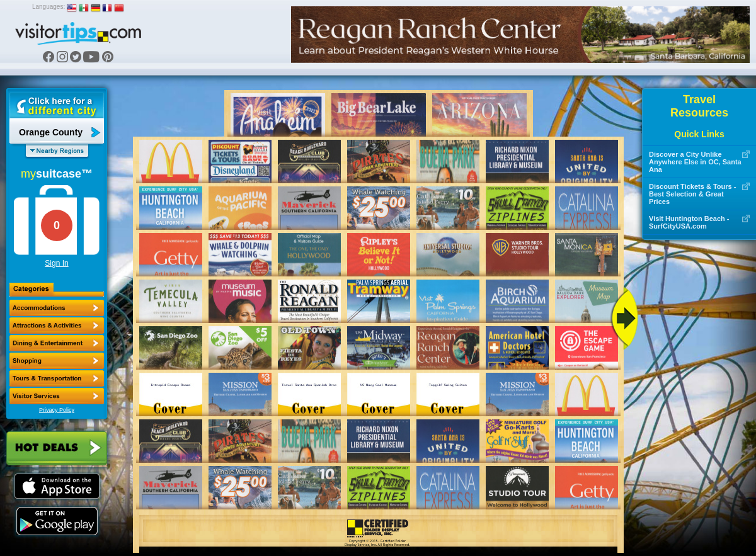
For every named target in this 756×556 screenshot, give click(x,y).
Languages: (49, 7)
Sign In (56, 263)
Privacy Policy (57, 410)
